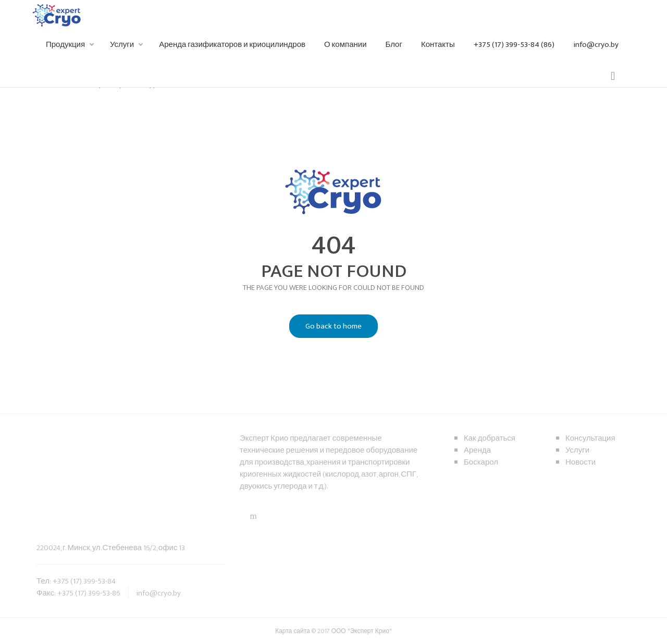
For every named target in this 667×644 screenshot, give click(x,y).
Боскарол (481, 462)
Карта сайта (293, 631)
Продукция (65, 45)
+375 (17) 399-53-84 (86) (514, 45)
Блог (394, 45)
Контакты (438, 45)
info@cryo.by (596, 45)
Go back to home (325, 326)
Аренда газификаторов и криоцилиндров (232, 45)
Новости (580, 462)
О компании (345, 45)
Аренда (477, 450)
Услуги (122, 45)
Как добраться (490, 438)
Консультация (590, 438)
